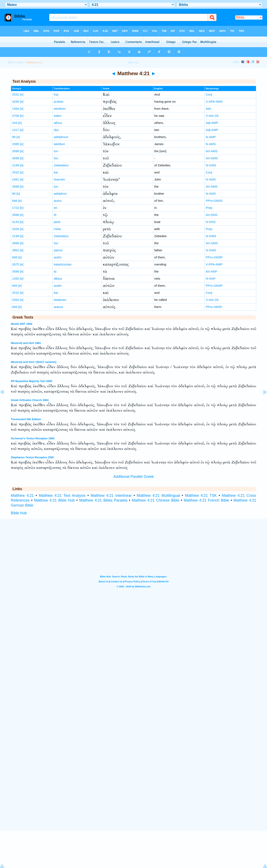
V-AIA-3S (212, 116)
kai (56, 172)
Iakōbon (59, 144)
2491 (16, 179)
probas (59, 101)
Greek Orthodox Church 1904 (30, 400)
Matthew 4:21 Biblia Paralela (103, 500)
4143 (16, 222)
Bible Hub (19, 513)
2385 (16, 144)
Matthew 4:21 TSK (201, 496)
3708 (16, 116)
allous (58, 123)
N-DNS (211, 222)
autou (58, 201)
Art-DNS (212, 215)
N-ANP (211, 278)
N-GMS (211, 165)
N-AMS (211, 144)
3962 (16, 250)
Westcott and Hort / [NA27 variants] (34, 362)
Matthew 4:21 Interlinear (111, 496)
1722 (16, 208)
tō (55, 215)
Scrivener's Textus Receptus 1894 (33, 438)
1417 (16, 130)
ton (56, 151)
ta (55, 271)
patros (58, 250)
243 (15, 123)
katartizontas (63, 264)
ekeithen (60, 109)
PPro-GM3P (214, 257)
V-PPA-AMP (214, 264)
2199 (16, 165)
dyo (56, 130)
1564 (16, 109)
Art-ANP (211, 271)
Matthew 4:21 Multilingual (158, 496)
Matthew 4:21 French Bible (206, 500)
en (56, 208)
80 (14, 137)
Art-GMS (212, 158)
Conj (209, 94)
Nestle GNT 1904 (22, 324)
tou (56, 158)
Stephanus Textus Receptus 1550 (32, 457)
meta (57, 229)
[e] (22, 94)
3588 (16, 151)
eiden (58, 116)
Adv (208, 109)
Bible (11, 62)
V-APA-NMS (214, 101)
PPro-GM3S (214, 201)
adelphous (61, 137)
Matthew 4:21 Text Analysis (62, 496)
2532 (16, 94)
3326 (16, 229)
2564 (16, 300)
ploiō (57, 222)
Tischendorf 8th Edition (26, 419)
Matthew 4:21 (22, 496)
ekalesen (60, 300)
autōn (58, 257)
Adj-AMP (212, 123)
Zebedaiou (61, 165)
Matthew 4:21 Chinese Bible (156, 500)
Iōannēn (59, 179)
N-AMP (211, 137)
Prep (209, 208)
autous (59, 307)
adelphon (60, 194)
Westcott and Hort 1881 (26, 343)
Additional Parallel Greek (133, 477)
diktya (58, 278)
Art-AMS (212, 151)
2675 (16, 264)
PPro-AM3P (214, 307)
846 (15, 201)
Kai (56, 94)
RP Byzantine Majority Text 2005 (31, 381)
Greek (20, 62)
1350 (16, 278)
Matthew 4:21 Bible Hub (54, 500)
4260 (16, 101)
